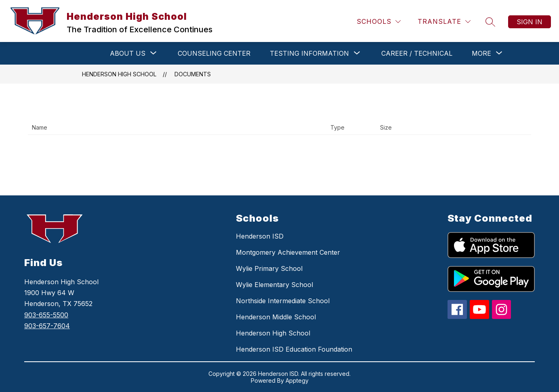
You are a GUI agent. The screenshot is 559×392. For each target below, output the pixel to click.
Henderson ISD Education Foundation (294, 349)
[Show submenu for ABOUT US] (128, 53)
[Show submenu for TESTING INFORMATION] (309, 53)
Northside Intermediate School (283, 301)
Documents (193, 74)
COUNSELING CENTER (214, 53)
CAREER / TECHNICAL (417, 53)
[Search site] (490, 22)
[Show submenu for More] (481, 53)
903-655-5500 (46, 315)
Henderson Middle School (276, 317)
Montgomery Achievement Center (288, 252)
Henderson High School (119, 74)
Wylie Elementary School (274, 285)
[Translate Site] (444, 22)
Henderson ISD (260, 236)
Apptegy (297, 380)
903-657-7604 (47, 326)
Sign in (530, 22)
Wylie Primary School (269, 268)
